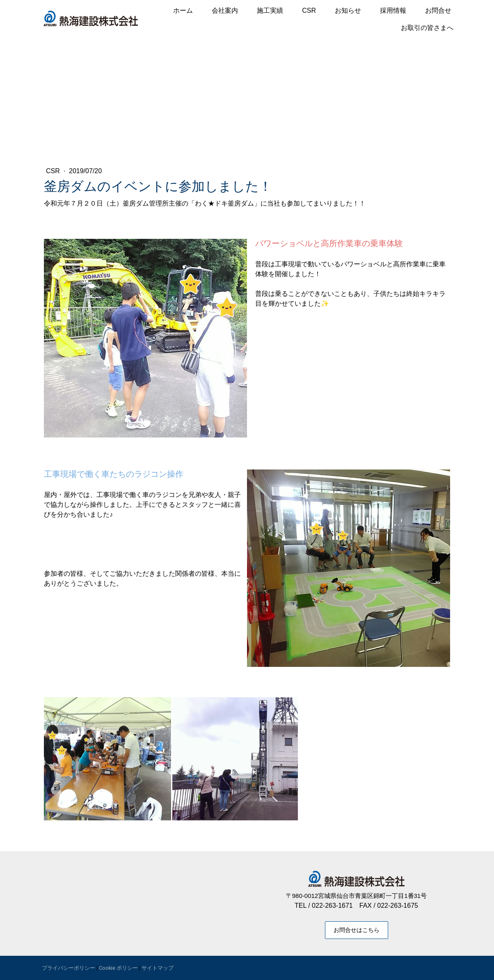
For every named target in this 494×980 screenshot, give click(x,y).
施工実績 (270, 10)
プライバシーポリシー (69, 968)
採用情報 (393, 10)
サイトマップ (158, 968)
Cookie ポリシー (118, 968)
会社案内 (225, 10)
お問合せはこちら (357, 930)
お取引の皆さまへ (427, 28)
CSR (309, 10)
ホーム (183, 10)
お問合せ (438, 10)
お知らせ (348, 10)
